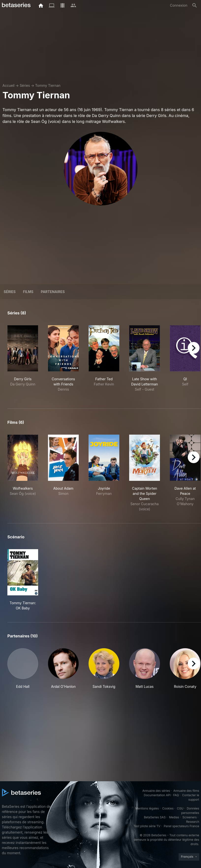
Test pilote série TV (147, 826)
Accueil (8, 85)
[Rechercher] (195, 5)
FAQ (176, 795)
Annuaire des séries (156, 791)
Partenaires (53, 292)
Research (193, 822)
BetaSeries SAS (155, 817)
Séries (25, 85)
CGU (180, 808)
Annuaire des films (186, 791)
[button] (23, 669)
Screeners (189, 817)
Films (28, 292)
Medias (174, 817)
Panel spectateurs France (181, 826)
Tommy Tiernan (48, 85)
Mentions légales (147, 808)
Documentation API (157, 795)
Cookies (168, 808)
